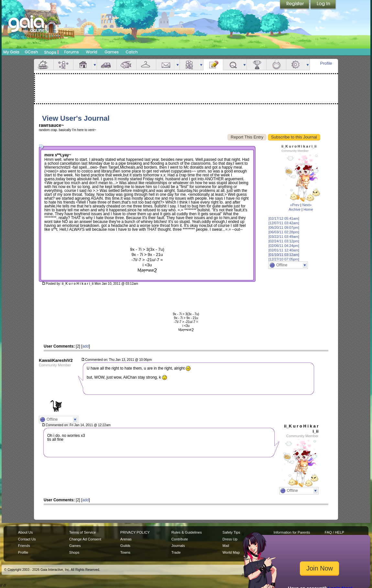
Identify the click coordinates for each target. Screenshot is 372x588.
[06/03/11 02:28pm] (284, 232)
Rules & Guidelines (187, 532)
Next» (307, 205)
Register (295, 5)
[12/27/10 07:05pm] (284, 259)
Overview (44, 65)
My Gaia (11, 52)
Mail (166, 65)
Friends (190, 65)
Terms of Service (82, 532)
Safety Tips (231, 532)
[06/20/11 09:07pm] (284, 227)
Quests (233, 65)
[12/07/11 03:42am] (284, 223)
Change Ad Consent (85, 539)
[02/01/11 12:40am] (284, 250)
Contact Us (27, 539)
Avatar (63, 65)
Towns (125, 552)
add (85, 346)
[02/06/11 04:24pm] (284, 246)
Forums (71, 52)
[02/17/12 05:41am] (284, 218)
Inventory (146, 65)
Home (308, 209)
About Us (25, 532)
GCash (32, 52)
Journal (213, 65)
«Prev (295, 205)
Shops (52, 52)
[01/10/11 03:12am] (284, 255)
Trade (176, 552)
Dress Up (230, 539)
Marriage (276, 65)
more (95, 65)
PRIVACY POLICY (135, 532)
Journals (178, 546)
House (83, 65)
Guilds (125, 546)
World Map (231, 552)
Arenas (126, 539)
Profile (326, 63)
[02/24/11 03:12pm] (284, 241)
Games (112, 52)
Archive (295, 209)
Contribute (180, 539)
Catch (132, 52)
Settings (296, 65)
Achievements (257, 65)
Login (323, 5)
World (92, 52)
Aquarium (126, 65)
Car (107, 65)
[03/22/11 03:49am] (284, 237)
